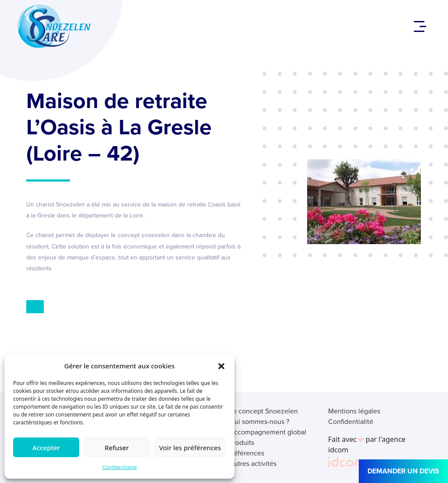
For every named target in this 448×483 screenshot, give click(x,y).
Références (247, 453)
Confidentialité (120, 467)
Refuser (117, 448)
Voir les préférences (190, 448)
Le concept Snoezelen (264, 411)
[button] (221, 366)
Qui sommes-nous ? (259, 422)
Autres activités (253, 464)
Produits (242, 443)
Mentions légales (354, 411)
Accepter (46, 448)
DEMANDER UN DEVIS (403, 471)
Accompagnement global (268, 432)
